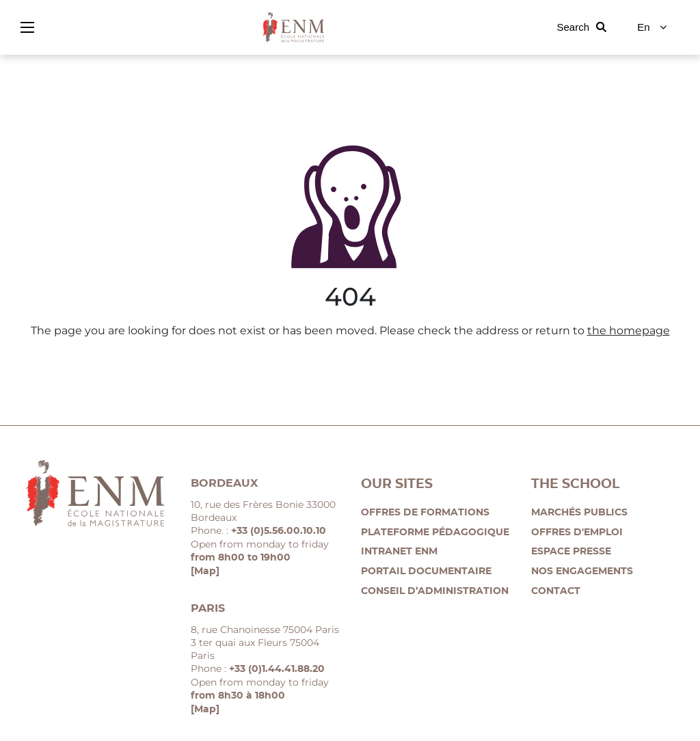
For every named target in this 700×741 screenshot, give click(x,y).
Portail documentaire (426, 571)
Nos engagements (582, 571)
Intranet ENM (399, 552)
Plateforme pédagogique (435, 533)
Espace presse (571, 552)
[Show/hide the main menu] (27, 28)
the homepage (629, 331)
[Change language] (652, 28)
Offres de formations (425, 513)
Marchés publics (579, 513)
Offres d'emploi (577, 533)
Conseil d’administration (435, 591)
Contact (556, 591)
